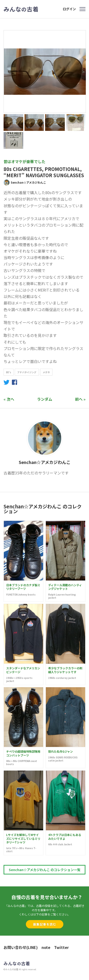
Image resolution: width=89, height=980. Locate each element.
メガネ (46, 372)
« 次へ (9, 399)
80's (9, 372)
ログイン (69, 9)
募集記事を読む (45, 924)
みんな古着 (21, 9)
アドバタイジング (27, 372)
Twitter (61, 947)
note (46, 947)
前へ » (80, 399)
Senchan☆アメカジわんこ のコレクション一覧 (45, 870)
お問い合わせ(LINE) (21, 947)
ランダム (45, 399)
